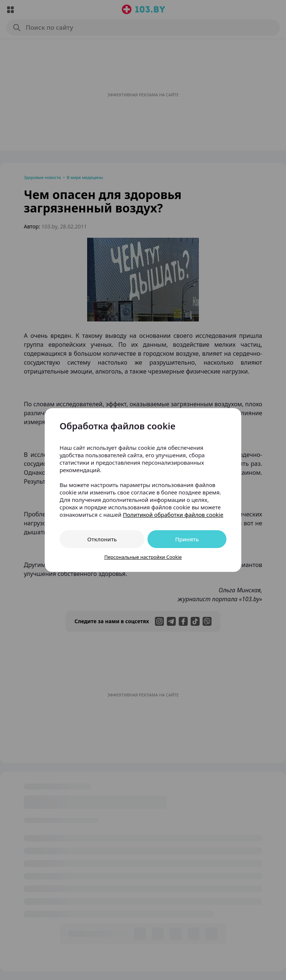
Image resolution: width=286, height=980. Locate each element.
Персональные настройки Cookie (143, 557)
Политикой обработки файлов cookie (173, 515)
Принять (187, 539)
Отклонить (102, 539)
